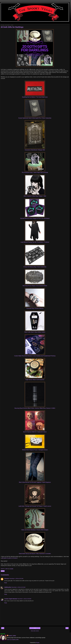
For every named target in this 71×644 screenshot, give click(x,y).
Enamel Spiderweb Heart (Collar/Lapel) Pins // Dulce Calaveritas (35, 118)
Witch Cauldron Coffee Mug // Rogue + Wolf (35, 196)
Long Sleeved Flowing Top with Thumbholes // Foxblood (35, 242)
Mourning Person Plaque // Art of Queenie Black (35, 286)
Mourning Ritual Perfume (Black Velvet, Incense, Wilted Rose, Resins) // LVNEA (35, 408)
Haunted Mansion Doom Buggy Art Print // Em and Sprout (35, 218)
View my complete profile (13, 640)
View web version (35, 631)
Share (3, 571)
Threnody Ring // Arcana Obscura (35, 308)
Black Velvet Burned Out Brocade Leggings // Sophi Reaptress (35, 482)
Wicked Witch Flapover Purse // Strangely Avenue (35, 450)
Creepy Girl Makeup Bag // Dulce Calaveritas (35, 267)
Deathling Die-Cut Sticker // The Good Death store (35, 97)
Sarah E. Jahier (12, 636)
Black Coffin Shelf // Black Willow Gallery (35, 332)
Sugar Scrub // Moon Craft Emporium (35, 380)
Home (35, 628)
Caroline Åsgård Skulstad (11, 599)
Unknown (7, 579)
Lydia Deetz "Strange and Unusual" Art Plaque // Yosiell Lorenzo (35, 506)
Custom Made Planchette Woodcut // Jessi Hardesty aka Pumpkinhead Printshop (35, 356)
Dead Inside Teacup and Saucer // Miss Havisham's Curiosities (35, 554)
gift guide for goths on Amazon (10, 558)
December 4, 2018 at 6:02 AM (18, 587)
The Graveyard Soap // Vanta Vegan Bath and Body (35, 172)
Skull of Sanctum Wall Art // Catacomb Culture (35, 432)
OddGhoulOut (8, 587)
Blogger (38, 643)
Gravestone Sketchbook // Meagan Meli (35, 150)
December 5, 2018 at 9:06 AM (24, 599)
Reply (6, 583)
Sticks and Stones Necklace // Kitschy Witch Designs (35, 530)
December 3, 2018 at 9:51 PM (16, 579)
